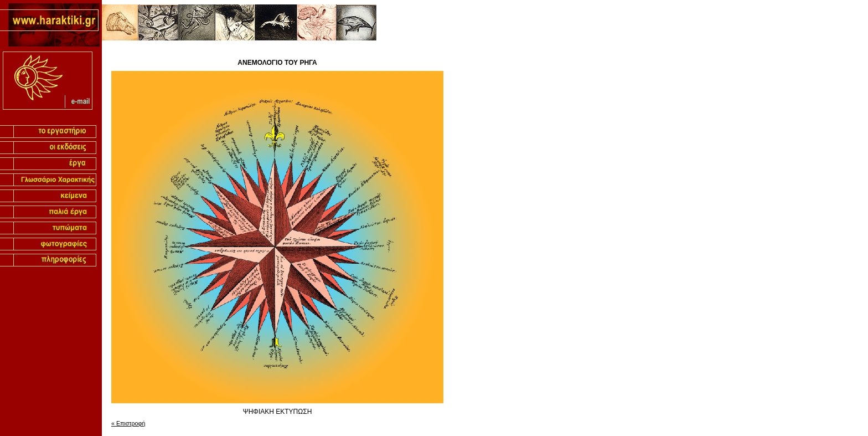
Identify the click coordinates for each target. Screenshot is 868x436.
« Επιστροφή (128, 423)
